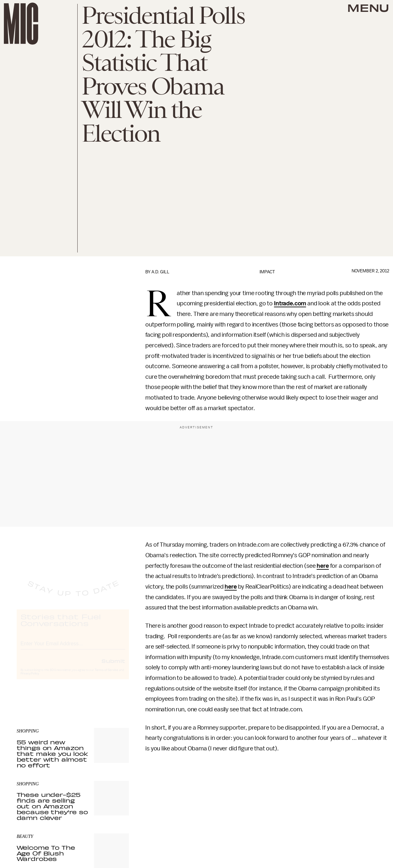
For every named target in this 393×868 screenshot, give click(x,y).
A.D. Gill (160, 272)
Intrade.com (290, 303)
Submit (113, 666)
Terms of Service (107, 676)
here (323, 566)
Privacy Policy (30, 679)
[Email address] (73, 648)
